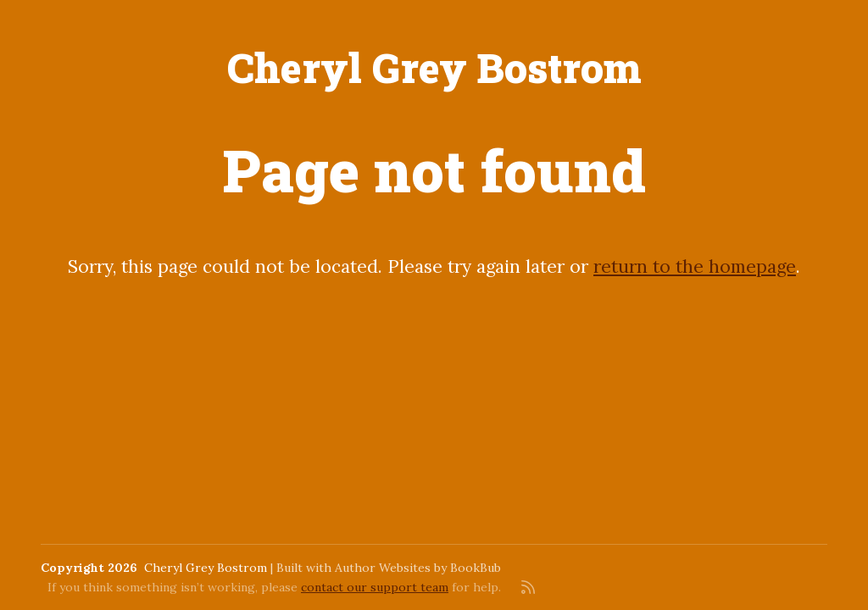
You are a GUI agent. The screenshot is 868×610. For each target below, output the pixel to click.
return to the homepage (695, 266)
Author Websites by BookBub (418, 568)
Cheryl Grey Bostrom (434, 67)
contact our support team (375, 587)
